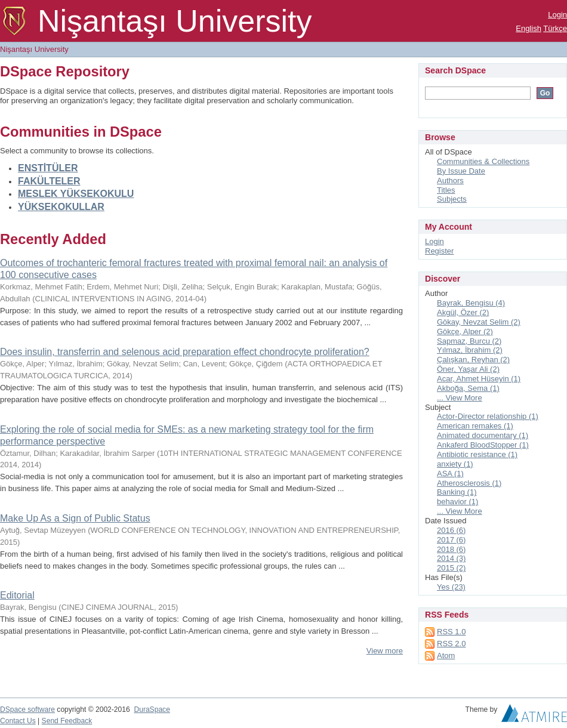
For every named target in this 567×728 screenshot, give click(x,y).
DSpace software (27, 710)
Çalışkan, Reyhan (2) (473, 360)
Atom (446, 655)
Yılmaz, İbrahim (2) (470, 350)
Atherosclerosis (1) (469, 483)
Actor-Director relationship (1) (488, 416)
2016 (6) (451, 530)
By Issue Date (461, 171)
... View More (460, 398)
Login (557, 15)
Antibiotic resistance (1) (477, 454)
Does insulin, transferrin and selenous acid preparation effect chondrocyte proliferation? (185, 352)
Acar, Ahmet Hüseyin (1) (479, 379)
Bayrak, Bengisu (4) (471, 303)
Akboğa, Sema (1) (468, 388)
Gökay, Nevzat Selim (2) (479, 322)
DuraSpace (152, 710)
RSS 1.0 (451, 632)
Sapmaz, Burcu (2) (469, 341)
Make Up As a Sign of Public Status (75, 518)
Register (439, 251)
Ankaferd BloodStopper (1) (483, 445)
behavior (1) (457, 502)
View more (385, 651)
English (529, 28)
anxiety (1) (455, 464)
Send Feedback (67, 721)
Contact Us (18, 721)
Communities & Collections (483, 161)
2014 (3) (451, 558)
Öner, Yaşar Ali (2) (468, 369)
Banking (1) (457, 492)
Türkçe (555, 28)
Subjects (452, 199)
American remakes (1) (475, 426)
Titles (446, 190)
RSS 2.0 (451, 644)
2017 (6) (451, 540)
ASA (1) (450, 473)
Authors (450, 181)
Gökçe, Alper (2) (465, 331)
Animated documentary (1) (483, 435)
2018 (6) (451, 549)
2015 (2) (451, 568)
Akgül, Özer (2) (463, 312)
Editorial (17, 595)
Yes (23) (451, 587)
